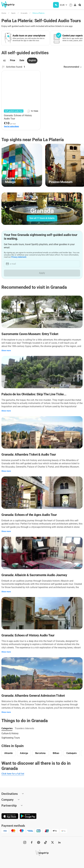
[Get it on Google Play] (28, 816)
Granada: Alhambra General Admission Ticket (33, 696)
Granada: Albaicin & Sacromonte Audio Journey (34, 575)
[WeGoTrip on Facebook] (32, 842)
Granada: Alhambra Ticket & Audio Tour (29, 454)
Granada (24, 13)
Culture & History (10, 733)
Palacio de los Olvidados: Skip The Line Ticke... (34, 394)
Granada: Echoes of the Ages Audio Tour (29, 515)
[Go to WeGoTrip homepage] (10, 4)
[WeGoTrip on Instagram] (25, 842)
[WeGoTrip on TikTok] (46, 842)
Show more (6, 350)
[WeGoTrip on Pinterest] (39, 842)
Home (4, 13)
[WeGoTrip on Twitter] (52, 842)
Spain (13, 13)
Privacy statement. (19, 257)
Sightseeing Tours (11, 738)
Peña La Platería (38, 13)
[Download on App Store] (10, 816)
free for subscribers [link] (11, 126)
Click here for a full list (13, 774)
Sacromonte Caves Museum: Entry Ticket (30, 334)
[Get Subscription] (56, 5)
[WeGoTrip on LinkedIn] (59, 842)
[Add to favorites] (37, 74)
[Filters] (4, 61)
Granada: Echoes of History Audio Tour (28, 635)
